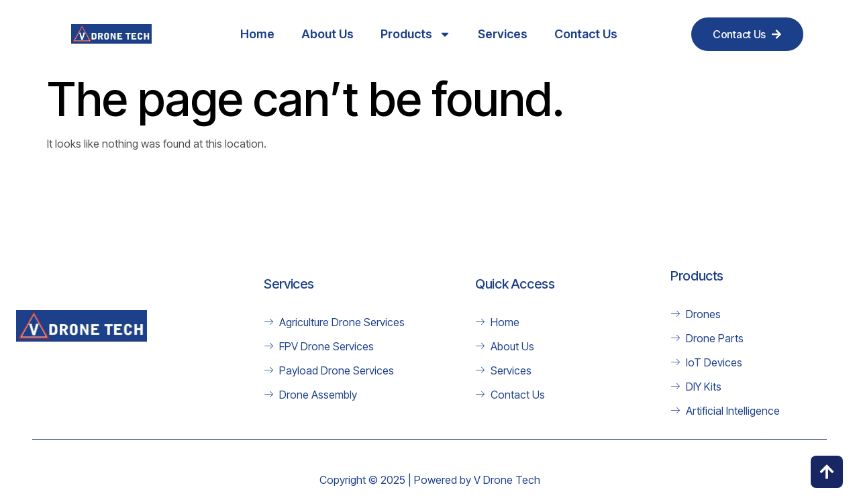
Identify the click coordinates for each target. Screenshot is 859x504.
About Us (327, 34)
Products (416, 34)
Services (503, 34)
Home (257, 34)
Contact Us (586, 34)
